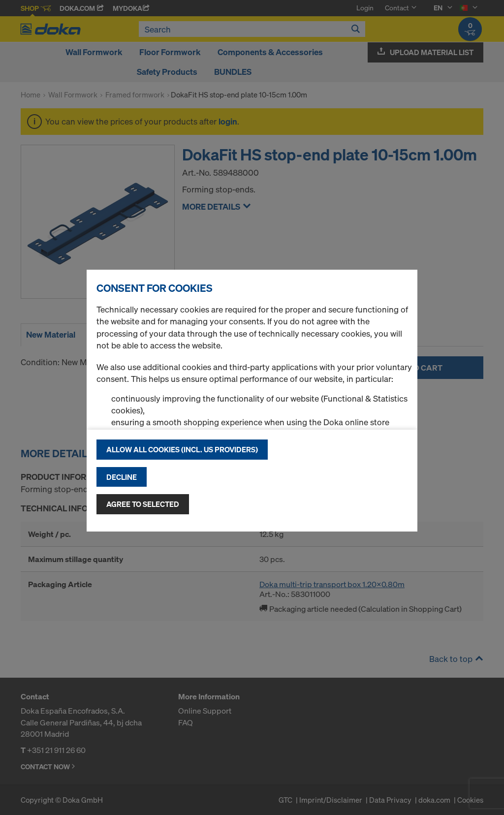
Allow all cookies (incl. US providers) (182, 449)
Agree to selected (143, 504)
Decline (122, 477)
